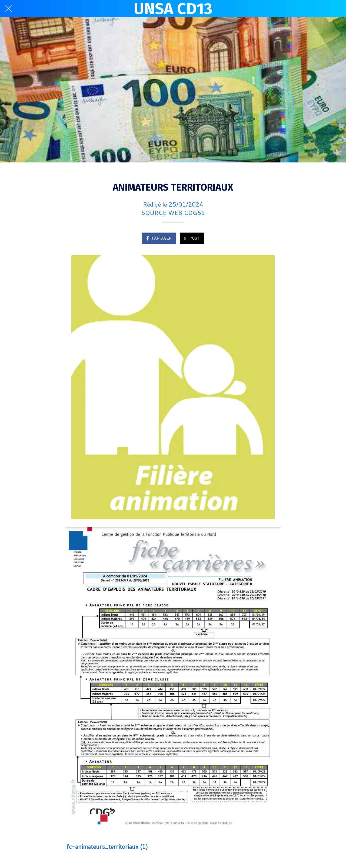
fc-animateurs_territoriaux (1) (107, 846)
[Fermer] (9, 9)
